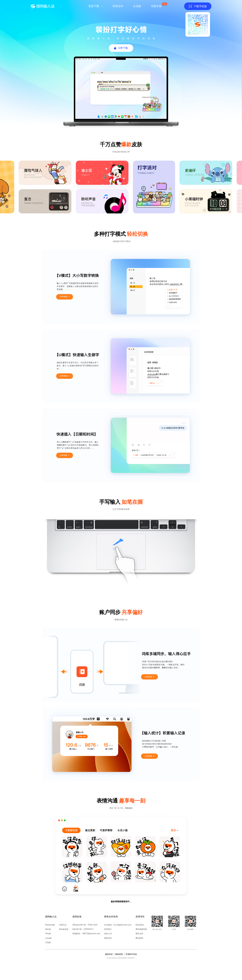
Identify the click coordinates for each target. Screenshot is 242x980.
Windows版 (50, 925)
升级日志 (63, 925)
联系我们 (108, 929)
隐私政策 (119, 954)
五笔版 (48, 942)
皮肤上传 (108, 934)
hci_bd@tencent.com (123, 925)
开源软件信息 (131, 954)
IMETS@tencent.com (91, 934)
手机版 (48, 934)
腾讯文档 (139, 934)
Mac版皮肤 (64, 929)
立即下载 (123, 48)
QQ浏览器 (140, 925)
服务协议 (109, 954)
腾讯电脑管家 (141, 929)
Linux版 (48, 938)
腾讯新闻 (139, 938)
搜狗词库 (108, 938)
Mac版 (48, 929)
